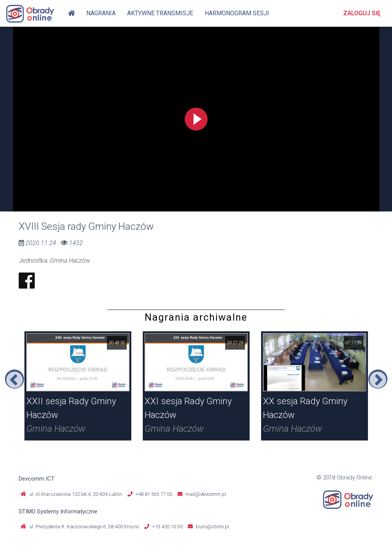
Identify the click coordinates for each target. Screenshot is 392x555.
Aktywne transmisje (160, 13)
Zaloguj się (362, 13)
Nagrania (101, 13)
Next (378, 379)
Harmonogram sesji (237, 13)
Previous (15, 379)
